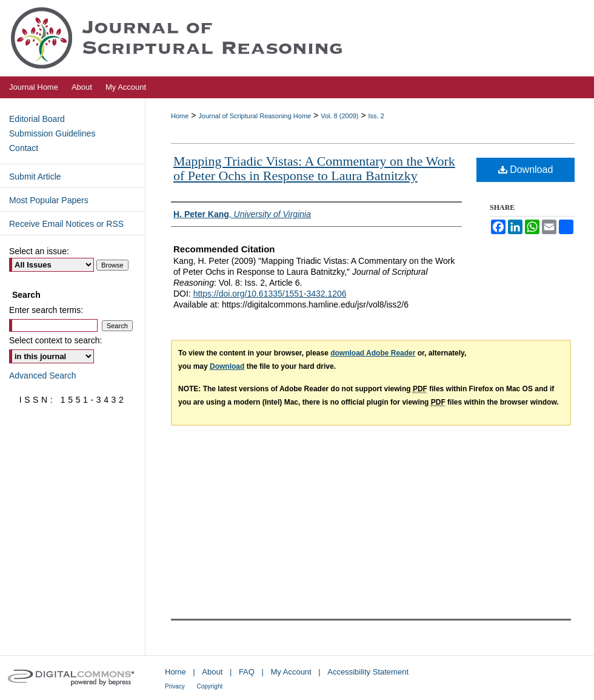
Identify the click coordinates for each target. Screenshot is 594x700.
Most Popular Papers (49, 200)
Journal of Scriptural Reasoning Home (255, 116)
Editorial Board (37, 119)
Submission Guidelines (52, 133)
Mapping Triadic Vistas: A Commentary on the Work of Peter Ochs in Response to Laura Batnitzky (314, 168)
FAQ (247, 672)
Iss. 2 (376, 116)
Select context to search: (55, 340)
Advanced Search (43, 375)
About (212, 672)
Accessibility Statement (368, 672)
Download (526, 170)
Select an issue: (39, 251)
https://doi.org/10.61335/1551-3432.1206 (270, 294)
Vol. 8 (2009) (339, 116)
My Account (291, 672)
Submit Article (35, 177)
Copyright (209, 686)
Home (180, 116)
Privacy (175, 686)
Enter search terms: (46, 310)
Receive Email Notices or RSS (66, 224)
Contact (24, 148)
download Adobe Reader (373, 353)
